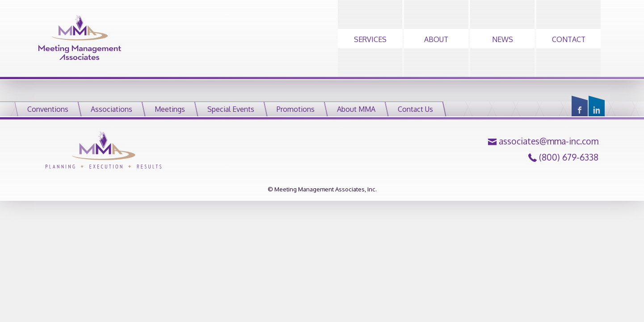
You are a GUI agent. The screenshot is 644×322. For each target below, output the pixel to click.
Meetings (170, 109)
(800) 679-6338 (569, 157)
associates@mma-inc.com (549, 141)
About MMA (356, 109)
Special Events (231, 109)
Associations (112, 109)
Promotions (296, 109)
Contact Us (415, 109)
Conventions (48, 109)
